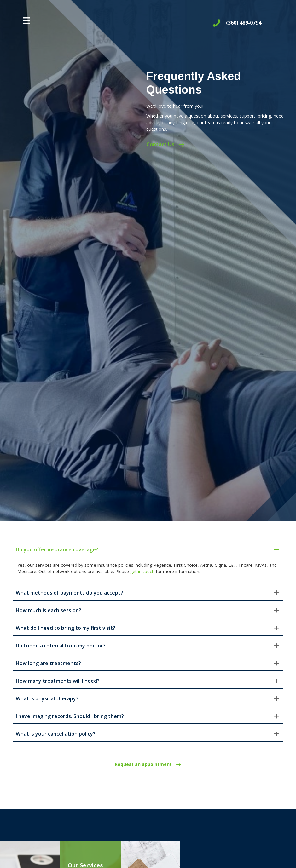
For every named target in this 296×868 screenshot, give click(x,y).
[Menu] (27, 20)
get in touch (142, 571)
